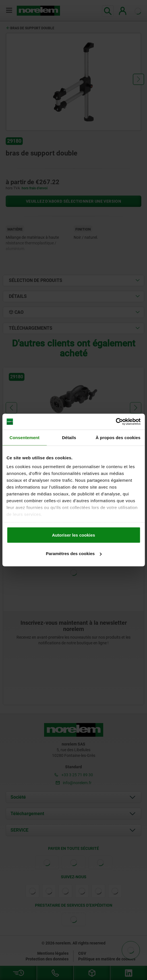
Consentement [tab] (25, 437)
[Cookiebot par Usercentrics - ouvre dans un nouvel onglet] (116, 422)
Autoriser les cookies (74, 535)
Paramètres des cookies (74, 554)
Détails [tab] (69, 437)
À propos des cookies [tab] (118, 437)
